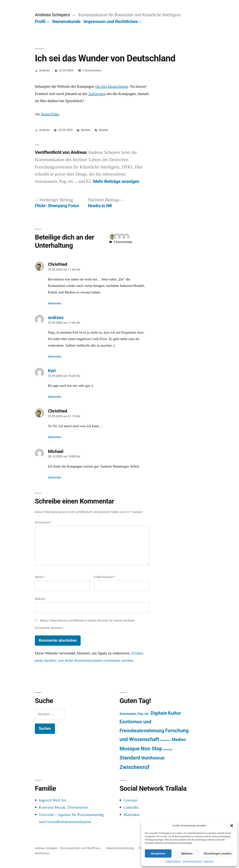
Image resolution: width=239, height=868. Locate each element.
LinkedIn (131, 807)
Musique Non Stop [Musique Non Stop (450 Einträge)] (141, 749)
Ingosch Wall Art (53, 800)
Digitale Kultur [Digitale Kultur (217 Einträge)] (166, 713)
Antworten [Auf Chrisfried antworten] (55, 303)
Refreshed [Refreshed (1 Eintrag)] (168, 750)
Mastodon (132, 815)
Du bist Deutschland (112, 86)
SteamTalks (50, 114)
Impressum (208, 861)
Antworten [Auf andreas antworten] (55, 357)
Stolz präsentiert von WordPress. (81, 848)
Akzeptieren (158, 854)
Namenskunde (67, 21)
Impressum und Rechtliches (111, 21)
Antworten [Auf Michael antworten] (55, 477)
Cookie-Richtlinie (173, 861)
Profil (40, 21)
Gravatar (131, 800)
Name (40, 577)
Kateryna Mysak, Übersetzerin (63, 807)
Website (40, 599)
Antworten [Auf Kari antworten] (55, 397)
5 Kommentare (92, 70)
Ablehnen (187, 854)
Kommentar (43, 522)
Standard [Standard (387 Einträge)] (130, 758)
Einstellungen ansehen (218, 854)
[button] (232, 826)
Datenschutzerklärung (192, 861)
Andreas (45, 70)
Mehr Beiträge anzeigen (116, 181)
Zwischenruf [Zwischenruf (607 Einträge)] (134, 767)
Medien (86, 130)
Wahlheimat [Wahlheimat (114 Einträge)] (153, 758)
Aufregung (97, 94)
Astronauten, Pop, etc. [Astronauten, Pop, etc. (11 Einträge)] (135, 714)
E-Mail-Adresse (105, 577)
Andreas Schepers (53, 15)
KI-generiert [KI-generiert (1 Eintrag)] (165, 740)
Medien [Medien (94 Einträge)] (179, 740)
